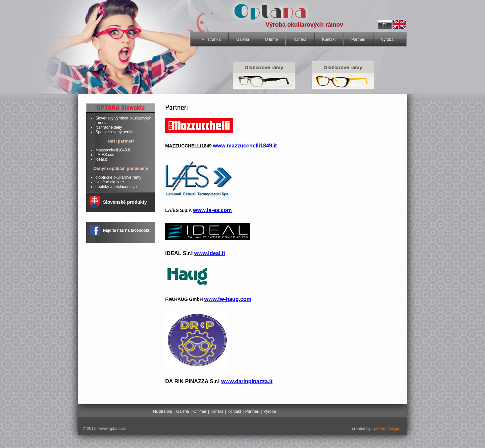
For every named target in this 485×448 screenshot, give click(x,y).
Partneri (358, 40)
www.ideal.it (210, 253)
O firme (271, 40)
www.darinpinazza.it (247, 381)
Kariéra (300, 40)
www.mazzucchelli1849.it (245, 145)
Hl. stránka (211, 40)
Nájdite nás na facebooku (127, 230)
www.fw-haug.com (228, 299)
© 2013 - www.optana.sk (104, 429)
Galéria (243, 40)
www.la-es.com (212, 210)
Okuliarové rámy (264, 67)
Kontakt (329, 40)
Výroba (387, 40)
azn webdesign (385, 429)
